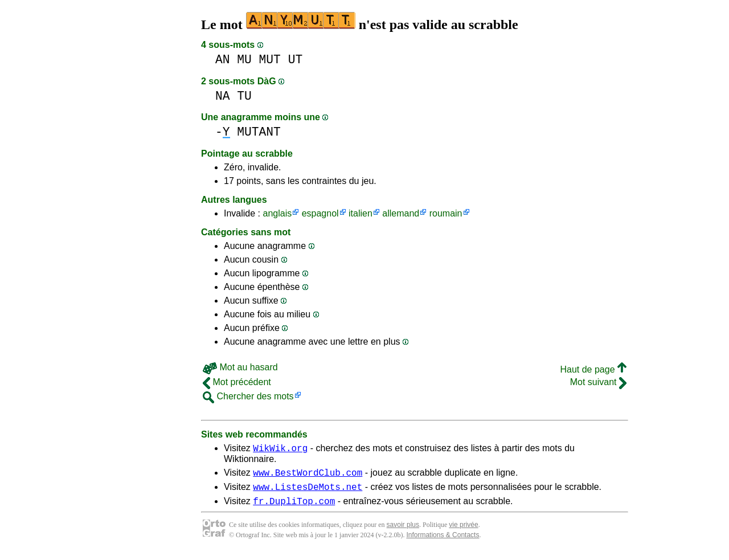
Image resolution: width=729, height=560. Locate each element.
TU (244, 96)
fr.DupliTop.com (294, 508)
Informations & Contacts (443, 542)
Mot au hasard (240, 367)
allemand (401, 213)
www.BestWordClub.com (308, 476)
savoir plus (403, 532)
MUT (270, 60)
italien (361, 213)
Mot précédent (237, 382)
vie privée (463, 532)
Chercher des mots (248, 396)
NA (223, 96)
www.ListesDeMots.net (308, 492)
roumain (446, 213)
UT (296, 60)
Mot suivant (598, 382)
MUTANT (259, 132)
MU (244, 60)
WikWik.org (280, 449)
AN (223, 60)
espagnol (320, 213)
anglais (277, 213)
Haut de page (593, 369)
